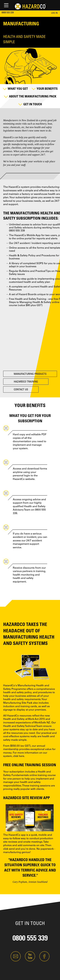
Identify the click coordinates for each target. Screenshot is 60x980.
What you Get (18, 89)
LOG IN (54, 13)
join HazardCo (32, 151)
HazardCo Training (26, 381)
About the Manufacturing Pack (33, 96)
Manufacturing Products (30, 374)
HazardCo (8, 137)
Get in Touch (33, 104)
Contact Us (21, 389)
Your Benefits (47, 89)
